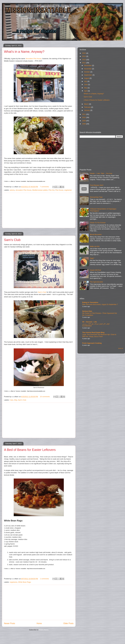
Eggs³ (92, 258)
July (86, 81)
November (88, 69)
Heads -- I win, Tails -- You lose (101, 173)
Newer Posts (9, 623)
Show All (121, 348)
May (86, 88)
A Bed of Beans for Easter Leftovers (30, 450)
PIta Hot (51, 190)
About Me (23, 37)
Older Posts (68, 623)
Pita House (59, 190)
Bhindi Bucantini (96, 235)
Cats (11, 400)
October (87, 72)
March (87, 104)
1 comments (44, 579)
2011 (84, 114)
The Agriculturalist (96, 282)
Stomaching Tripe (96, 197)
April (86, 91)
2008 (84, 124)
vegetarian (68, 190)
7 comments (44, 187)
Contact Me (39, 37)
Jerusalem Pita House (33, 59)
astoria (12, 190)
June (86, 84)
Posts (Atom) (44, 630)
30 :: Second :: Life (89, 322)
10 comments (45, 397)
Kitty (15, 400)
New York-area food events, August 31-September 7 (100, 304)
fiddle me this (95, 246)
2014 (84, 56)
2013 (84, 60)
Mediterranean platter (40, 190)
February (88, 107)
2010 (84, 117)
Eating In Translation (90, 302)
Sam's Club (12, 240)
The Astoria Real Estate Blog (93, 332)
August (87, 78)
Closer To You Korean (98, 223)
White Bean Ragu (25, 582)
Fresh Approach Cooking (92, 343)
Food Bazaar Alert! (97, 185)
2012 (84, 63)
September (88, 75)
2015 (84, 53)
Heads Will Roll (95, 270)
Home (10, 37)
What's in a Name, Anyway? (24, 52)
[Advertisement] (39, 210)
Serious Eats (87, 311)
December (88, 65)
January (87, 110)
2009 (84, 121)
